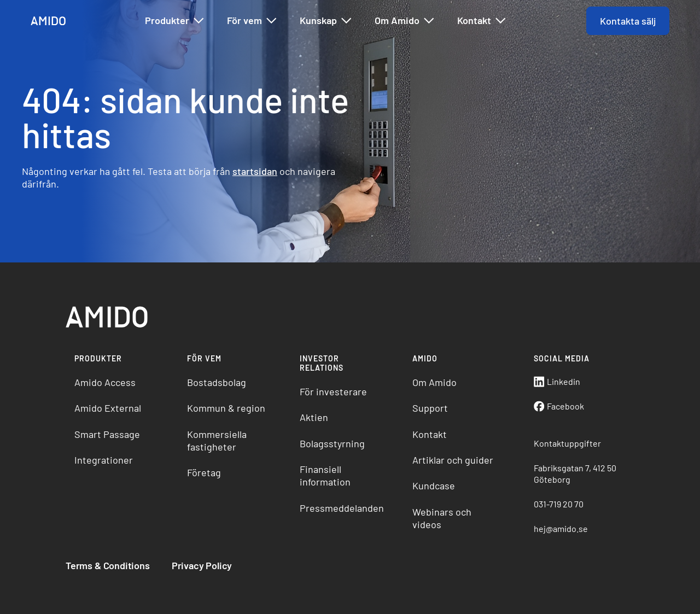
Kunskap (326, 21)
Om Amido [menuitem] (434, 382)
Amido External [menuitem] (108, 408)
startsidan (255, 171)
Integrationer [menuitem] (104, 460)
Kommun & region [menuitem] (226, 408)
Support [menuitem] (430, 408)
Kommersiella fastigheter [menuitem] (217, 440)
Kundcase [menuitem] (434, 486)
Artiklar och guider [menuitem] (453, 460)
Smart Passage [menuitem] (107, 434)
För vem (252, 21)
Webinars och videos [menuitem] (442, 518)
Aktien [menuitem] (314, 417)
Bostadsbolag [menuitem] (217, 382)
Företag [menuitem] (204, 472)
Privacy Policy (202, 565)
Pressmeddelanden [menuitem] (342, 508)
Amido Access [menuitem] (105, 382)
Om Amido (405, 21)
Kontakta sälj (628, 21)
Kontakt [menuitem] (430, 434)
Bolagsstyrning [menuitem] (332, 443)
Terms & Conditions (108, 565)
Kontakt (482, 21)
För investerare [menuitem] (333, 391)
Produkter (175, 21)
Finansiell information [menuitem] (325, 475)
